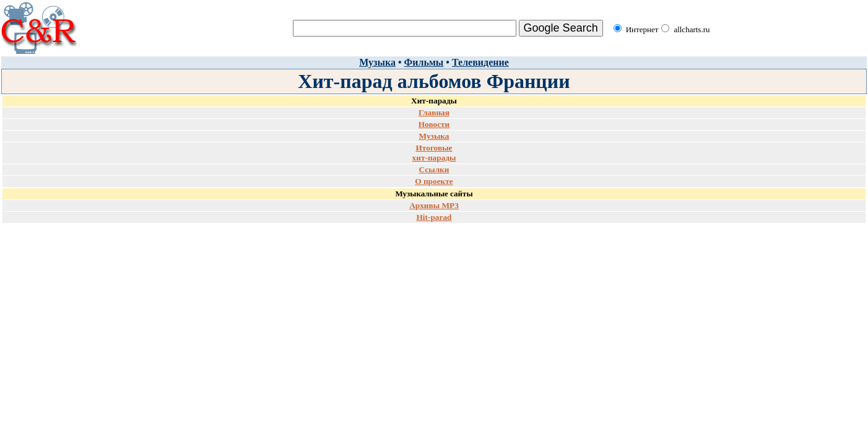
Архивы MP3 (434, 205)
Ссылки (434, 169)
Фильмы (424, 62)
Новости (434, 124)
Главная (434, 112)
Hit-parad (434, 217)
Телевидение (480, 62)
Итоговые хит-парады (434, 153)
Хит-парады (434, 101)
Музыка (377, 62)
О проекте (434, 181)
